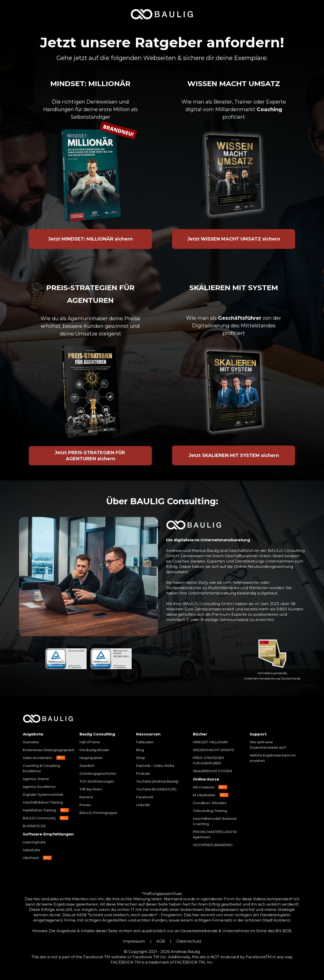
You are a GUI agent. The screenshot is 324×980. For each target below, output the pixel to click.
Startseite (31, 742)
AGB (161, 941)
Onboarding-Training (210, 811)
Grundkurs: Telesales (210, 803)
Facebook (145, 797)
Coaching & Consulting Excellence (41, 768)
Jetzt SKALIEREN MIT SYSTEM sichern (234, 455)
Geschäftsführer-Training (43, 802)
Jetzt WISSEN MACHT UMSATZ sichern (234, 239)
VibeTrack (31, 858)
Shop (141, 758)
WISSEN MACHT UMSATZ (214, 750)
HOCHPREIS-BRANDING (213, 845)
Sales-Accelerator (38, 758)
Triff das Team (91, 789)
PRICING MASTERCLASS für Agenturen (215, 834)
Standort (87, 766)
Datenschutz (189, 941)
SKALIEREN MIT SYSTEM (212, 771)
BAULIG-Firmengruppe (98, 813)
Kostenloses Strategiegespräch (49, 750)
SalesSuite (32, 850)
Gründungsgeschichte (98, 773)
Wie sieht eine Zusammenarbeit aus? (268, 745)
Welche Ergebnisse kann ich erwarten (273, 758)
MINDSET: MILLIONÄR (210, 742)
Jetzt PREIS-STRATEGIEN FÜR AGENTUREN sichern (90, 456)
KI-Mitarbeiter (204, 795)
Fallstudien (145, 742)
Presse (85, 805)
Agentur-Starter (36, 779)
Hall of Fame (90, 742)
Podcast (143, 773)
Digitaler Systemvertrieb (43, 794)
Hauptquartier (91, 758)
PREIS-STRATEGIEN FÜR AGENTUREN (209, 760)
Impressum (134, 941)
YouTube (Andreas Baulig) (157, 781)
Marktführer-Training (39, 810)
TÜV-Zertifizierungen (97, 781)
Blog (140, 750)
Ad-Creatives (204, 787)
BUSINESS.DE (34, 826)
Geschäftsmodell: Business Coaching (215, 821)
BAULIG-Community (39, 818)
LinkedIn (143, 805)
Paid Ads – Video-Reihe (155, 766)
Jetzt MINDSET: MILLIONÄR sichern (90, 239)
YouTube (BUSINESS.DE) (156, 789)
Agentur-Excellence (39, 787)
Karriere (86, 797)
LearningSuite (34, 842)
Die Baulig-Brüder (94, 750)
